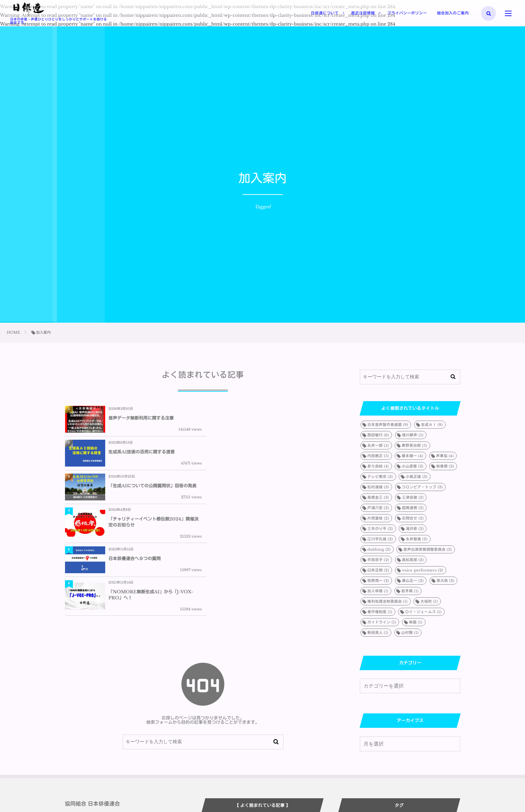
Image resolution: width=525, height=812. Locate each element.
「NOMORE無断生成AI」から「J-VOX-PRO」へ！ (289, 493)
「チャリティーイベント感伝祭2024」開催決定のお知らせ (289, 454)
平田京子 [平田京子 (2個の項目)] (378, 560)
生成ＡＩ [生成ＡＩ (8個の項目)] (432, 425)
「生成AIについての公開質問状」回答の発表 (153, 454)
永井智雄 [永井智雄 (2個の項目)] (417, 539)
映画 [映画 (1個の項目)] (416, 622)
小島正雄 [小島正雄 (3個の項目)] (417, 477)
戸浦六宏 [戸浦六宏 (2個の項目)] (378, 508)
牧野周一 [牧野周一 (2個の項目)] (378, 581)
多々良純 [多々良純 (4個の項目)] (378, 466)
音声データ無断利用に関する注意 (141, 418)
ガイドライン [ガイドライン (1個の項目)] (382, 622)
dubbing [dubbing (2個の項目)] (379, 549)
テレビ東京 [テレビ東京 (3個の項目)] (380, 477)
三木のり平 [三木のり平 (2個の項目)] (380, 529)
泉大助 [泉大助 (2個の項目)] (445, 581)
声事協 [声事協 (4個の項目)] (445, 456)
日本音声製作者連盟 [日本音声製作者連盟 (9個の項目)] (388, 425)
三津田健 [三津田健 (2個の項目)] (413, 497)
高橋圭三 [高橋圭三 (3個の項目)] (378, 497)
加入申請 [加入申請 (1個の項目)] (378, 591)
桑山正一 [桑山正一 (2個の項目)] (413, 581)
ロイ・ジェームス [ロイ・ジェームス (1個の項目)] (423, 612)
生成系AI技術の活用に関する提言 (280, 418)
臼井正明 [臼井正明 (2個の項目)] (378, 570)
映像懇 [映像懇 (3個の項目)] (445, 466)
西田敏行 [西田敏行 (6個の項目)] (378, 435)
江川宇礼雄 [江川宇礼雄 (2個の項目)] (380, 539)
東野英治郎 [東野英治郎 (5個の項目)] (414, 445)
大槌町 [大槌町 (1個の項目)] (429, 601)
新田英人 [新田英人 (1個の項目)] (378, 633)
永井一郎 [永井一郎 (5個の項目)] (378, 445)
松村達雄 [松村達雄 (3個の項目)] (378, 487)
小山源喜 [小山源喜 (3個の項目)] (413, 466)
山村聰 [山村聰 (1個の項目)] (410, 633)
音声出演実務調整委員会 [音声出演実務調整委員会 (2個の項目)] (428, 549)
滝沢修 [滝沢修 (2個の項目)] (415, 529)
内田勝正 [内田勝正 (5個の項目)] (378, 456)
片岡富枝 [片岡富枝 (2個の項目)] (378, 518)
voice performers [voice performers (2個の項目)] (423, 570)
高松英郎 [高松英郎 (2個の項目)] (413, 560)
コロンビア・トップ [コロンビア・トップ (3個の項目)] (422, 487)
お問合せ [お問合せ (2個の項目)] (413, 518)
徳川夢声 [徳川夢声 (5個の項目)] (413, 435)
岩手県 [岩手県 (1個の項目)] (410, 591)
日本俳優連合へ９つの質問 (135, 493)
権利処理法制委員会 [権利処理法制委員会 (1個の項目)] (388, 601)
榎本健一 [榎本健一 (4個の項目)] (412, 456)
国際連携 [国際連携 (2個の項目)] (413, 508)
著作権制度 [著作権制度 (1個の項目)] (380, 612)
